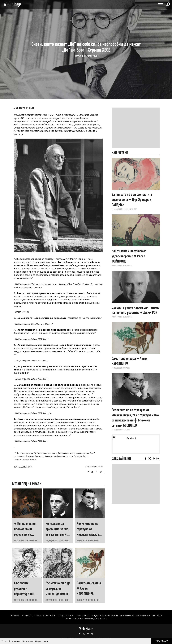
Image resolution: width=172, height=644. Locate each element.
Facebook (88, 472)
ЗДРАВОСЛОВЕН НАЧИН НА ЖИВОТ (124, 209)
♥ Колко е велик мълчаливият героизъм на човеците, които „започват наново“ (27, 534)
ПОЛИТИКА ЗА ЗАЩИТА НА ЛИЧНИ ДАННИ (97, 616)
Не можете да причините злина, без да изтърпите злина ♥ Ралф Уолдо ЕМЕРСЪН (57, 534)
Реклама (15, 616)
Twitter (92, 472)
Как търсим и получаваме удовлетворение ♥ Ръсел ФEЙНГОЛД (129, 256)
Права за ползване (45, 616)
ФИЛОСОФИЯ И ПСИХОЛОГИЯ (122, 266)
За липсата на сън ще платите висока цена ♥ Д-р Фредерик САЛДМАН (132, 200)
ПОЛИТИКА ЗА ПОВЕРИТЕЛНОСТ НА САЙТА (141, 616)
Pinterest (88, 634)
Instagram (101, 472)
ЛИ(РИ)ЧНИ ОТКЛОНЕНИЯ (86, 56)
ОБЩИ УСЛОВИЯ (66, 616)
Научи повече (42, 641)
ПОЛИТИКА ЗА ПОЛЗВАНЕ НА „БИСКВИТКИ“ (86, 619)
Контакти (27, 616)
